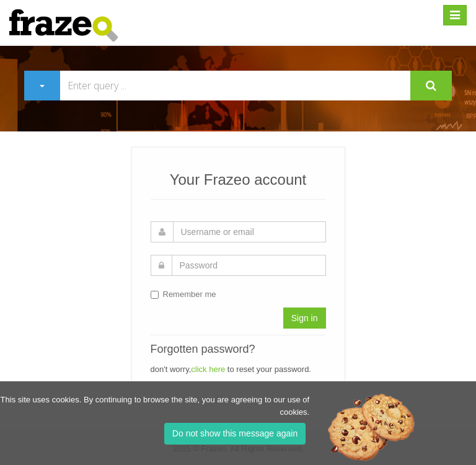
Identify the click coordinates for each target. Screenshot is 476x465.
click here (208, 369)
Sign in (305, 318)
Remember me (183, 294)
